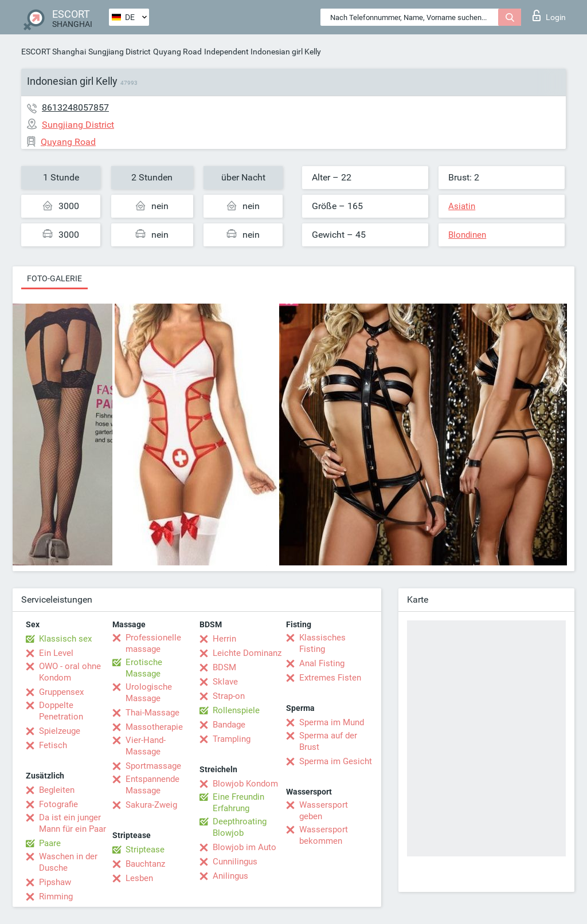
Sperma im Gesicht (336, 761)
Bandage (229, 725)
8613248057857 (75, 107)
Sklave (225, 682)
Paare (50, 843)
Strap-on (229, 696)
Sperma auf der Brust (328, 741)
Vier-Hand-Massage (146, 746)
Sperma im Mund (332, 722)
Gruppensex (61, 692)
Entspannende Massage (152, 785)
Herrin (224, 639)
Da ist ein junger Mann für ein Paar (73, 823)
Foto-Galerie (54, 278)
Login (549, 15)
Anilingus (230, 876)
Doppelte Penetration (61, 711)
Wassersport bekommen (324, 835)
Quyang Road (177, 52)
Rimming (56, 897)
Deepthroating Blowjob (240, 827)
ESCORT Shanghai (54, 52)
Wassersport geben (324, 811)
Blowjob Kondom (245, 784)
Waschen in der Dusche (68, 862)
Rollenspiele (236, 710)
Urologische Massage (149, 693)
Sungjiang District (120, 52)
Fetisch (53, 745)
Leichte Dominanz (247, 653)
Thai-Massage (152, 713)
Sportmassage (153, 766)
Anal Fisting (322, 663)
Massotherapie (154, 727)
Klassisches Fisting (322, 643)
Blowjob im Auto (244, 847)
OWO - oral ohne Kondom (70, 672)
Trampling (232, 739)
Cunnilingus (235, 862)
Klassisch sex (65, 639)
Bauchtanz (145, 864)
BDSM (224, 667)
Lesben (139, 878)
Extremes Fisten (330, 678)
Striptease (145, 850)
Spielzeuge (60, 731)
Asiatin (462, 206)
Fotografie (58, 804)
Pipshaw (55, 882)
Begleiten (57, 790)
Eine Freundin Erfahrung (238, 803)
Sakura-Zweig (151, 805)
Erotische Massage (144, 668)
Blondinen (467, 235)
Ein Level (56, 653)
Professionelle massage (153, 643)
